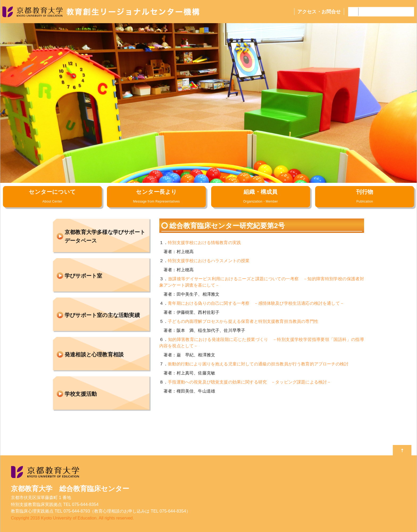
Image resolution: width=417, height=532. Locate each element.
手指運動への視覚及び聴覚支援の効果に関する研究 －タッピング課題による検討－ (249, 382)
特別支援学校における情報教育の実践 (204, 243)
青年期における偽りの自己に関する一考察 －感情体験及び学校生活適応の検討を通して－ (256, 303)
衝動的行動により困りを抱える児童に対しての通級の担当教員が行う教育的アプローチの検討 (258, 364)
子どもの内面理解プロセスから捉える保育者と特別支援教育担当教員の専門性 (243, 321)
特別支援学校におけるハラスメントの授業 (209, 261)
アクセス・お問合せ (319, 11)
